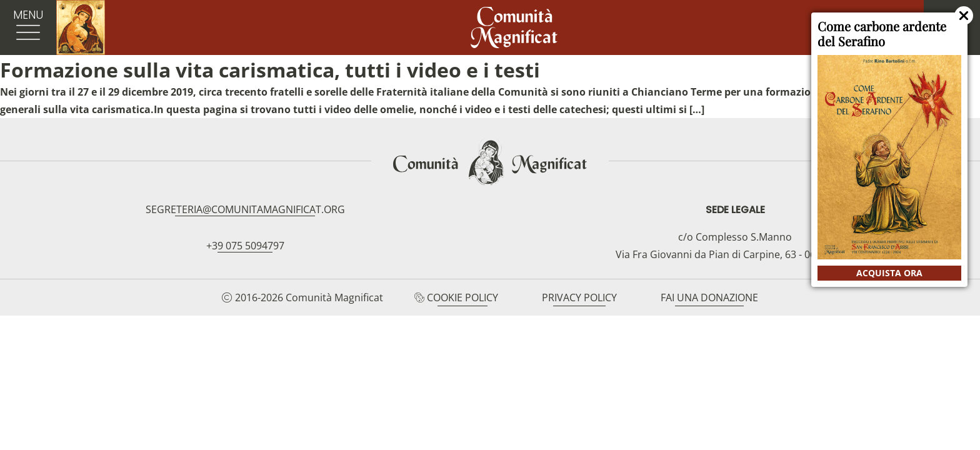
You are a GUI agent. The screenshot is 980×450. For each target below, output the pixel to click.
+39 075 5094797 (245, 246)
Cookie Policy (462, 297)
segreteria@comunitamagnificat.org (245, 209)
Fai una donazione (709, 297)
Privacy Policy (579, 297)
